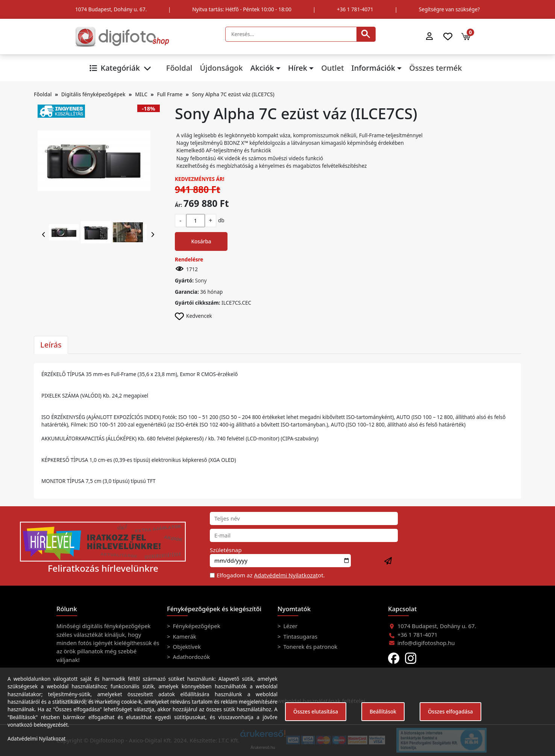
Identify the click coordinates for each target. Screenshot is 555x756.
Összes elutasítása (316, 711)
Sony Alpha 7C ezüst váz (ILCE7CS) (233, 94)
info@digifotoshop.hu (426, 643)
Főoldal (179, 68)
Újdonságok (221, 68)
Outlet (332, 68)
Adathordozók (191, 657)
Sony (201, 280)
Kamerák (184, 636)
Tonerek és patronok (310, 647)
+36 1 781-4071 (355, 9)
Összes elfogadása (450, 711)
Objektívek (186, 647)
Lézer (290, 626)
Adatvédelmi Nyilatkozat (286, 575)
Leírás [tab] (51, 345)
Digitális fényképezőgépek (93, 94)
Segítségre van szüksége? (449, 9)
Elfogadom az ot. (271, 575)
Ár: (178, 205)
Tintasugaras (300, 636)
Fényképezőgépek (196, 626)
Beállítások (383, 711)
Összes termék (435, 68)
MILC (141, 94)
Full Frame (170, 94)
